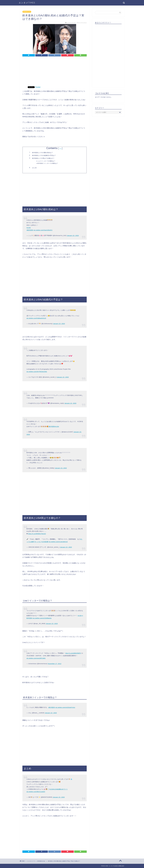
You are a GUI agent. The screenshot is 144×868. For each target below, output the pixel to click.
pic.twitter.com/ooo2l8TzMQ (36, 658)
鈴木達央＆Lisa (27, 12)
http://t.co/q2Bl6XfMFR (73, 653)
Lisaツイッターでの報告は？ (46, 161)
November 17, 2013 (55, 664)
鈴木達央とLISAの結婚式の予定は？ (44, 155)
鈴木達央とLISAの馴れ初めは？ (43, 153)
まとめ (34, 168)
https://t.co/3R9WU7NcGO (37, 534)
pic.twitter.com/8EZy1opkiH (36, 792)
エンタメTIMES (27, 3)
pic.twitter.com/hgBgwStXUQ (36, 318)
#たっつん (38, 542)
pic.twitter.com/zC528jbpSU (42, 618)
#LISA (29, 228)
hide (60, 149)
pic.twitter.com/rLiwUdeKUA (58, 542)
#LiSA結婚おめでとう (61, 789)
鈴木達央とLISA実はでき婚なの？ (43, 158)
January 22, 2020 (73, 235)
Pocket (38, 87)
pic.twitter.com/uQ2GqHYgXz (65, 707)
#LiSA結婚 (45, 542)
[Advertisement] (55, 72)
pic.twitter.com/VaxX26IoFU (43, 230)
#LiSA (57, 426)
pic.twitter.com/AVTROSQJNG (37, 372)
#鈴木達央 (30, 230)
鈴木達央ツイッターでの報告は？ (48, 163)
